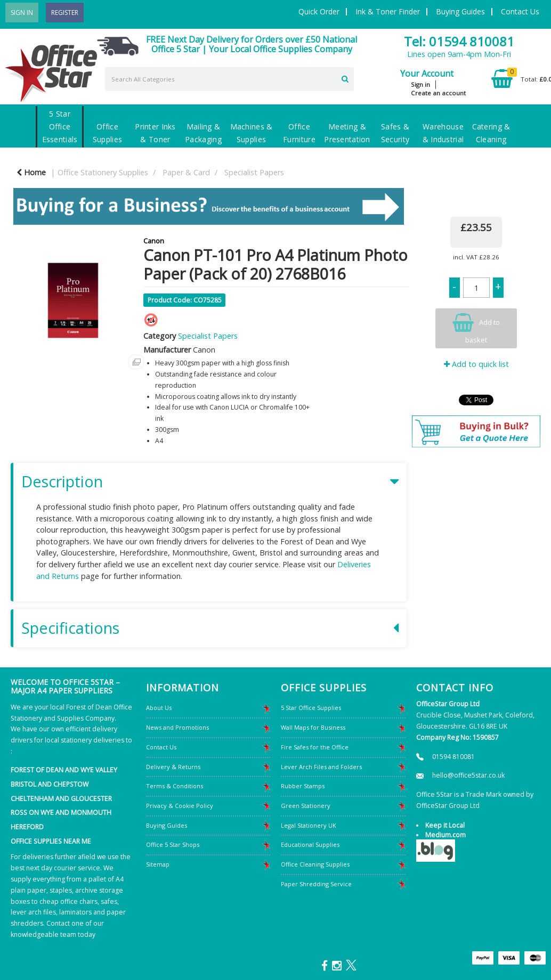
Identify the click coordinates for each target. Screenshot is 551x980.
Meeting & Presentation (347, 133)
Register (65, 13)
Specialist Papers (254, 172)
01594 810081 (453, 757)
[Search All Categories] (229, 79)
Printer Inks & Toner (155, 133)
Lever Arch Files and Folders (321, 767)
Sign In (22, 13)
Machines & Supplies (252, 133)
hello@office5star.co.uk (468, 775)
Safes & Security (395, 133)
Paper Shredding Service (316, 884)
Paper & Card (186, 172)
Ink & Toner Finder (388, 11)
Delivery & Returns (173, 767)
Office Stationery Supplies (103, 172)
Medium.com (445, 835)
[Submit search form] (345, 78)
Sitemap (158, 864)
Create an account (438, 93)
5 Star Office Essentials (60, 126)
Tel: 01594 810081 (459, 41)
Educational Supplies (310, 844)
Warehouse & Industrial (443, 133)
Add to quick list (476, 364)
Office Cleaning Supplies (315, 864)
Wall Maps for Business (313, 727)
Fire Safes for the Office (315, 747)
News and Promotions (177, 727)
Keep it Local (445, 825)
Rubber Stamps (303, 786)
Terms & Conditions (175, 786)
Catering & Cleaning (491, 133)
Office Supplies (107, 133)
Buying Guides (460, 11)
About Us (159, 708)
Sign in (420, 84)
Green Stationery (306, 806)
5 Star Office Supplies (311, 708)
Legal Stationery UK (309, 825)
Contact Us (520, 11)
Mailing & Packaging (203, 133)
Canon (154, 241)
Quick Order (319, 11)
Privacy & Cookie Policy (180, 806)
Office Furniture (299, 133)
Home (31, 172)
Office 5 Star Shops (173, 844)
